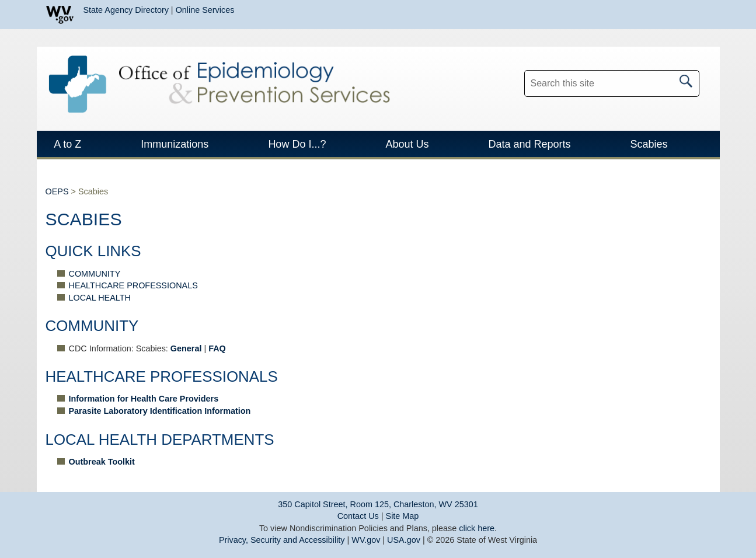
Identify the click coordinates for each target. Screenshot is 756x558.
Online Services (205, 10)
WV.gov (366, 540)
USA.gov (404, 540)
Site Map (403, 516)
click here (477, 528)
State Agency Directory (126, 10)
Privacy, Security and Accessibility (282, 540)
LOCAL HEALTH (100, 298)
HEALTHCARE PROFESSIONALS (133, 285)
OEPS (57, 191)
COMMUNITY (95, 274)
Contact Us (358, 516)
